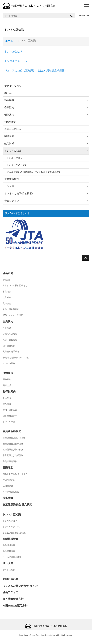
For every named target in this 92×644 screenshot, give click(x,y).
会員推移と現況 (10, 334)
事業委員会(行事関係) (13, 455)
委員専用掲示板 (10, 461)
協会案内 (9, 100)
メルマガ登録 (9, 363)
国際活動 (9, 136)
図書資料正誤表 (10, 416)
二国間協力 (8, 486)
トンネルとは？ (13, 51)
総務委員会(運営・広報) (14, 438)
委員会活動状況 (13, 129)
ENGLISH (84, 16)
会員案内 (9, 107)
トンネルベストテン (16, 61)
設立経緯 (7, 297)
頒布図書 (7, 404)
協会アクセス (10, 592)
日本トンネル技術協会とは (15, 286)
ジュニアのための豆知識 (14, 533)
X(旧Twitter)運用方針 (15, 606)
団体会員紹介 (9, 346)
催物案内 (9, 115)
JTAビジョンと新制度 (13, 315)
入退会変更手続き (11, 352)
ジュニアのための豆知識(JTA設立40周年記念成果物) (35, 70)
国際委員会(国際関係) (13, 444)
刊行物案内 (10, 122)
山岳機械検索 (9, 545)
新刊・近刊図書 (10, 410)
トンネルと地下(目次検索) (18, 193)
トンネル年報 (9, 422)
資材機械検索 (12, 179)
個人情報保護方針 (13, 599)
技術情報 (9, 143)
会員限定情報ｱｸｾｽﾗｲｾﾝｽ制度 (16, 358)
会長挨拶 (7, 280)
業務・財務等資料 (11, 309)
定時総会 (7, 304)
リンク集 (9, 186)
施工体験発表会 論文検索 (17, 505)
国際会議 (7, 385)
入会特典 (7, 328)
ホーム (9, 41)
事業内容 (7, 292)
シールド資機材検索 (12, 557)
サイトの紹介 (9, 570)
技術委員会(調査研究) (13, 450)
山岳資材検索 (9, 551)
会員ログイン (12, 201)
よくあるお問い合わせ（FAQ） (21, 586)
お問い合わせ (10, 579)
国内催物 (7, 379)
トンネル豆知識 (13, 151)
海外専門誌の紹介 (11, 492)
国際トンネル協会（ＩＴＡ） (16, 474)
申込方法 (7, 398)
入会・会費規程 (10, 340)
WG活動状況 (9, 480)
